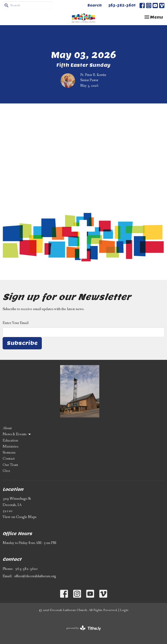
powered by (84, 628)
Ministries (10, 447)
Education (10, 441)
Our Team (10, 465)
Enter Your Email (16, 323)
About (7, 428)
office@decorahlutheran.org (35, 576)
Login (124, 610)
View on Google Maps (19, 517)
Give (6, 471)
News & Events (17, 434)
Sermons (9, 453)
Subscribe (22, 343)
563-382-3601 (122, 5)
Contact (9, 459)
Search (94, 5)
